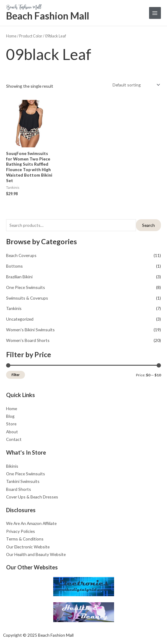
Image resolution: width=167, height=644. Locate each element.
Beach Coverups (21, 255)
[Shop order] (136, 85)
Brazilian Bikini (19, 277)
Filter (16, 375)
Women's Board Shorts (28, 340)
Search (148, 225)
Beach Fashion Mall (48, 16)
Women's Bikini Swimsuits (30, 330)
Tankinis (14, 308)
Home (11, 36)
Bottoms (14, 266)
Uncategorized (20, 319)
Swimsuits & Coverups (27, 298)
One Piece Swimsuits (26, 287)
